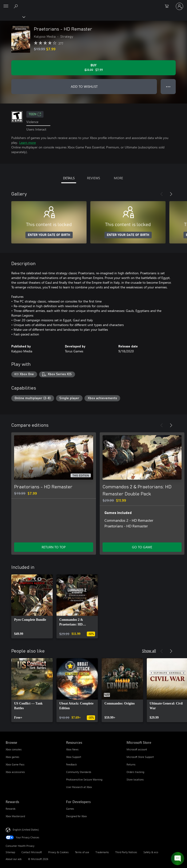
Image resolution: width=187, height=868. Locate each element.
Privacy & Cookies (58, 852)
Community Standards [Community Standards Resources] (79, 772)
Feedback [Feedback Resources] (71, 764)
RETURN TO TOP (54, 547)
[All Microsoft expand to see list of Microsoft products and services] (6, 6)
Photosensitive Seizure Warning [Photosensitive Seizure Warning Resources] (84, 779)
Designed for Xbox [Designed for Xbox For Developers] (76, 816)
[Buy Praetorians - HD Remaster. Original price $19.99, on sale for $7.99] (93, 68)
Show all (149, 651)
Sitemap (10, 852)
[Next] (171, 194)
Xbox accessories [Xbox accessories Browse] (15, 772)
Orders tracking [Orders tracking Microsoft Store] (135, 772)
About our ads (14, 859)
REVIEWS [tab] (93, 178)
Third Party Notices (126, 852)
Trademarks (102, 852)
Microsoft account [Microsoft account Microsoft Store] (137, 749)
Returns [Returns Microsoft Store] (131, 764)
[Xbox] (12, 17)
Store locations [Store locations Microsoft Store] (135, 779)
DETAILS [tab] (69, 178)
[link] (32, 606)
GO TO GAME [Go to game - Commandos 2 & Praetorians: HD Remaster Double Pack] (142, 547)
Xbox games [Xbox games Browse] (12, 757)
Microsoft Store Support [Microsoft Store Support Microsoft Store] (140, 757)
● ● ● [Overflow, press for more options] (168, 86)
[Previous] (162, 194)
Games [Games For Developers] (70, 809)
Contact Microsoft (32, 852)
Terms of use (82, 852)
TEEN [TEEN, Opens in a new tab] (35, 114)
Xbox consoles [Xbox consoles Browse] (14, 749)
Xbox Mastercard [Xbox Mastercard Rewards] (15, 816)
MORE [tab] (118, 178)
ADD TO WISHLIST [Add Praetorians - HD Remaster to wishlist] (84, 86)
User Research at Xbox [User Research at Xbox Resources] (79, 787)
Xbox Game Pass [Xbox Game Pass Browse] (15, 764)
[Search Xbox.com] (16, 6)
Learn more (28, 142)
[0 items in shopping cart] (168, 6)
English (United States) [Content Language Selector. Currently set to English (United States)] (26, 830)
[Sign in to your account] (179, 6)
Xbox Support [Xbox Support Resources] (74, 757)
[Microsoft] (93, 4)
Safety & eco (151, 852)
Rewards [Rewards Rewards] (11, 809)
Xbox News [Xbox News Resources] (72, 749)
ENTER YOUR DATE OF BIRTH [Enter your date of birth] (49, 235)
